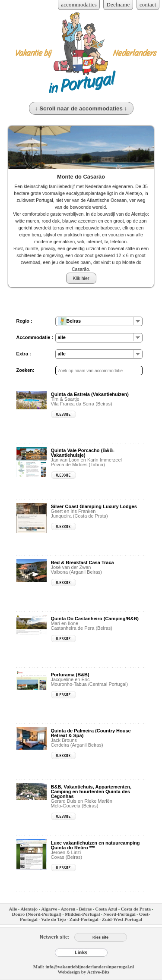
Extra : (24, 354)
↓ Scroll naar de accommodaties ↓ (81, 108)
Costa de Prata (136, 909)
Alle (13, 909)
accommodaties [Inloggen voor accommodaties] (79, 5)
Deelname (118, 5)
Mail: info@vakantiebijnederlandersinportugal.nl (84, 967)
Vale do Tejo (54, 919)
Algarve (49, 909)
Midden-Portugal (82, 914)
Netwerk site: (54, 937)
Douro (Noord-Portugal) (37, 914)
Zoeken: (25, 370)
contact (148, 5)
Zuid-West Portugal (122, 919)
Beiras (85, 909)
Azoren (68, 909)
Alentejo (29, 909)
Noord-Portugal (119, 914)
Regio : (24, 321)
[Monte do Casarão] (81, 148)
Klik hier (81, 278)
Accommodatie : (35, 337)
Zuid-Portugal (84, 919)
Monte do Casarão (81, 177)
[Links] (81, 952)
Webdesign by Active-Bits (84, 972)
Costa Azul (106, 909)
